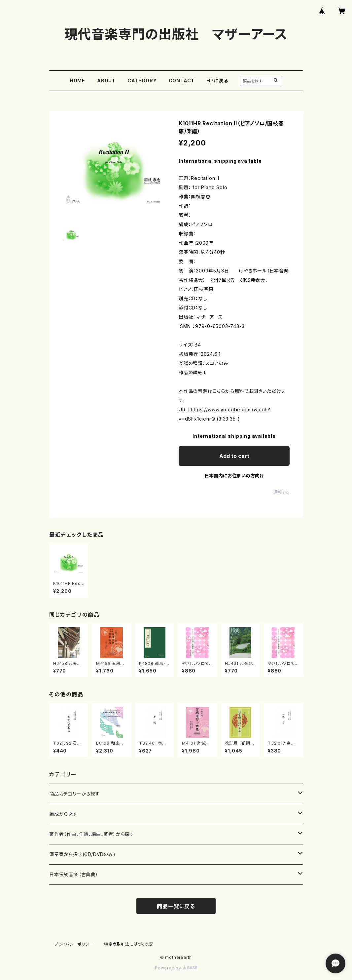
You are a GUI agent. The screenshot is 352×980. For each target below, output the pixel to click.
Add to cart (234, 456)
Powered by (176, 968)
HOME (77, 81)
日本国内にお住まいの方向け (234, 476)
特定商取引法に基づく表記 (129, 944)
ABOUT (106, 81)
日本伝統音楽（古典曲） (74, 874)
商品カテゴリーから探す (75, 794)
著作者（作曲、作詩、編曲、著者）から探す (92, 834)
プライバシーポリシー (74, 944)
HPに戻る (217, 81)
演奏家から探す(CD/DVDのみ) (82, 854)
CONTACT (182, 81)
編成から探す (63, 814)
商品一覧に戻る (176, 906)
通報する (282, 492)
